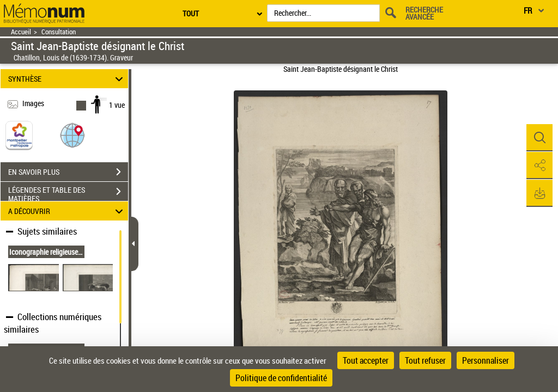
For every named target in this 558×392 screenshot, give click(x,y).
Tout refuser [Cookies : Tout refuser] (425, 360)
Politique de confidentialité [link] (281, 378)
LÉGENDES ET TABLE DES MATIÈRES (68, 193)
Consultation (59, 32)
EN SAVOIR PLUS (68, 172)
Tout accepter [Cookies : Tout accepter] (366, 360)
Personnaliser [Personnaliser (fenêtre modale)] (486, 360)
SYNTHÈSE (67, 79)
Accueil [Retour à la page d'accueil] (21, 32)
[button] (72, 135)
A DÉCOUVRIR (67, 211)
